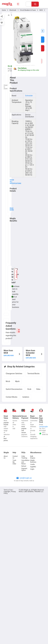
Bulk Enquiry (33, 457)
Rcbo (38, 389)
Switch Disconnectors (14, 389)
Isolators (26, 397)
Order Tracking (24, 457)
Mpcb (17, 381)
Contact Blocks (12, 397)
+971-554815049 (43, 434)
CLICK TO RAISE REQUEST (17, 274)
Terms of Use (8, 490)
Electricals (13, 10)
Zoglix (32, 469)
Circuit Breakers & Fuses (28, 10)
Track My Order (14, 462)
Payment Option (24, 469)
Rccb (29, 389)
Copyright (7, 492)
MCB (41, 10)
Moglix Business (33, 461)
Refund (24, 466)
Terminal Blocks (33, 374)
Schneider (29, 96)
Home (4, 10)
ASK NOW (19, 331)
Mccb (8, 381)
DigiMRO (33, 467)
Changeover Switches (14, 374)
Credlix (33, 464)
